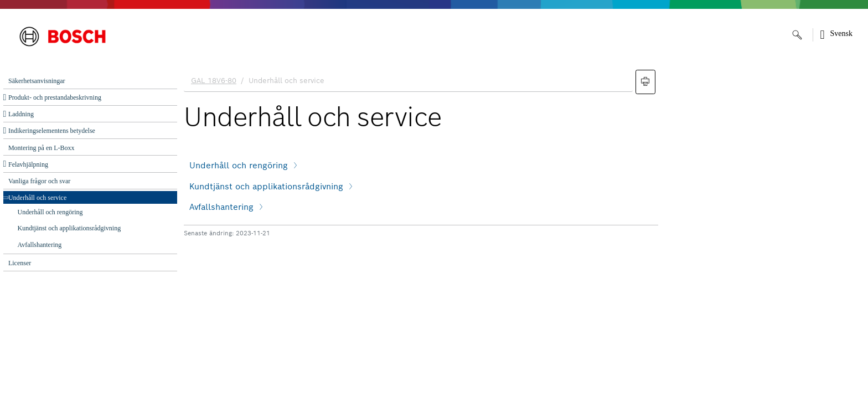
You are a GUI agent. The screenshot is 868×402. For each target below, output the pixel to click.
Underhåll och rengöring (50, 212)
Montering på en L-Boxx (42, 148)
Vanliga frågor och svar (39, 181)
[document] (523, 233)
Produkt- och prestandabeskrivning (55, 97)
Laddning (21, 114)
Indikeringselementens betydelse (52, 131)
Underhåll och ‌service (37, 198)
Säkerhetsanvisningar (37, 81)
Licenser (20, 263)
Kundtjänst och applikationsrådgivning (69, 228)
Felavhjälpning (28, 164)
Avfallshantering (40, 245)
